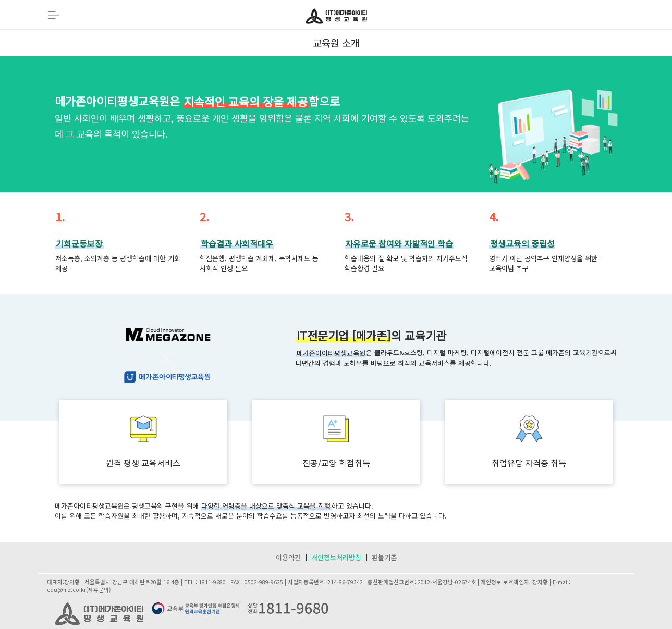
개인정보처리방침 (336, 557)
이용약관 (288, 557)
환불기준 (384, 557)
